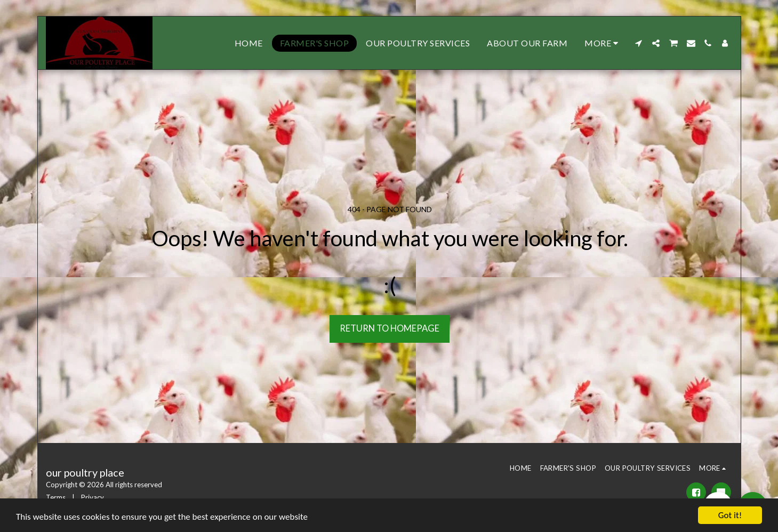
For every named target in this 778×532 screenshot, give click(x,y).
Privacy (93, 497)
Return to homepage (390, 328)
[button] (639, 43)
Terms (56, 497)
